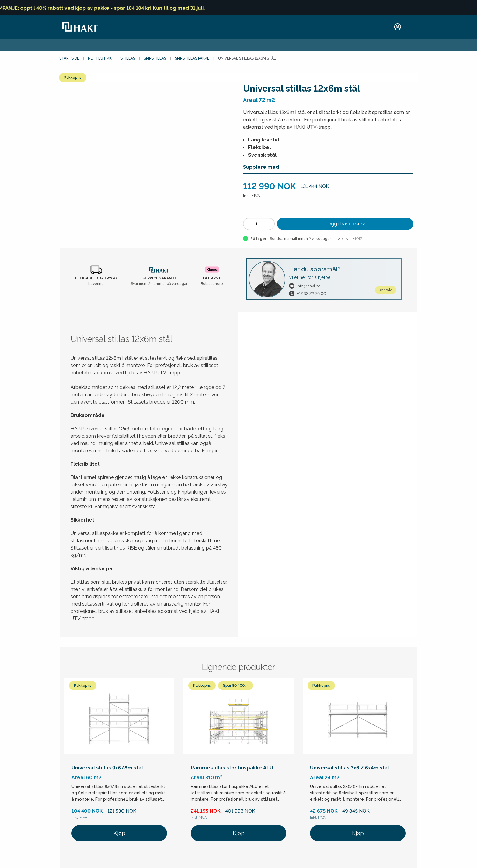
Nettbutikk (100, 58)
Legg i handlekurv (345, 224)
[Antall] (259, 224)
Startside (69, 58)
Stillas (128, 58)
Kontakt (386, 290)
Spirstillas (155, 58)
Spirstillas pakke (192, 58)
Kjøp (119, 833)
